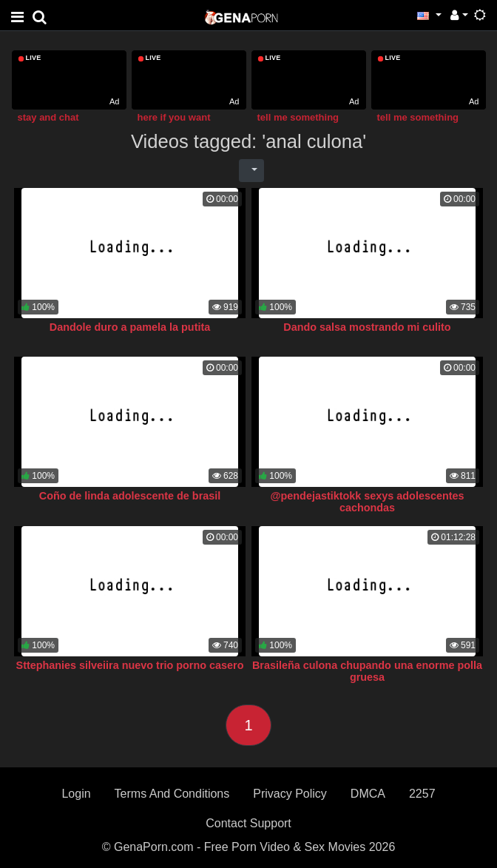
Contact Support (248, 823)
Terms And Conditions (172, 794)
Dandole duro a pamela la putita (130, 327)
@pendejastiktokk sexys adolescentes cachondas (368, 502)
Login (76, 794)
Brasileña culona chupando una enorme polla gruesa (367, 671)
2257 (422, 794)
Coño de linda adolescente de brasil (130, 496)
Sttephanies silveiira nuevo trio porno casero (130, 665)
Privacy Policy (290, 794)
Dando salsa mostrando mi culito (367, 327)
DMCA (368, 794)
